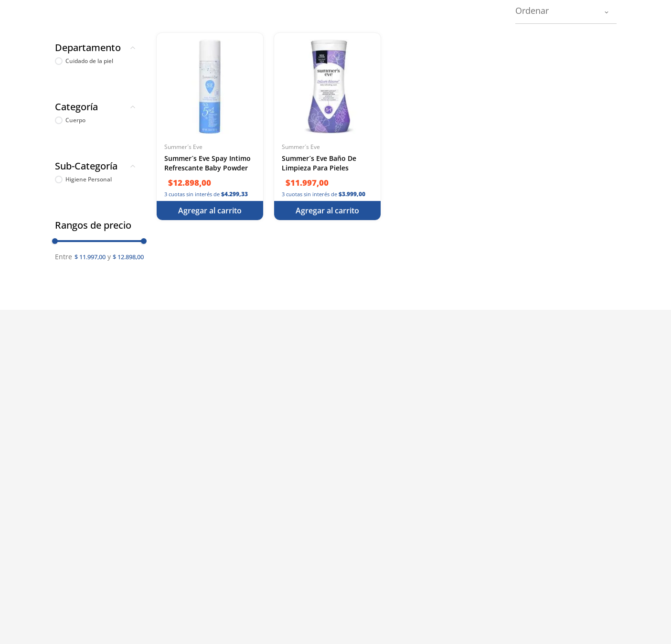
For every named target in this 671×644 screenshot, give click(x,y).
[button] (99, 50)
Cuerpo (75, 120)
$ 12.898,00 (126, 258)
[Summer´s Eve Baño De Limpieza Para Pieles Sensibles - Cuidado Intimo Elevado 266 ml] (327, 127)
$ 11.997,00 (90, 257)
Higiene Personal (89, 179)
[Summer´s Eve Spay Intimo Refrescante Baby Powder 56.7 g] (210, 127)
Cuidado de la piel (89, 61)
